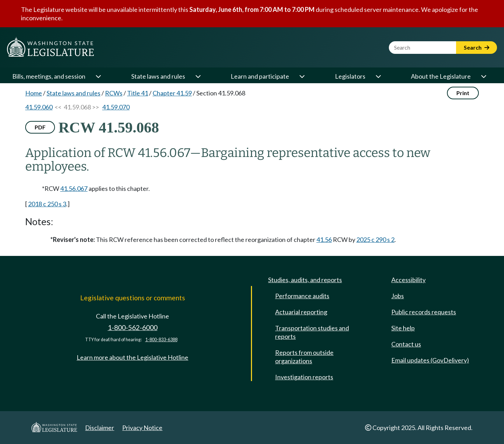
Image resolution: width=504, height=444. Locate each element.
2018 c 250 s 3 (47, 204)
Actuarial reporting (301, 312)
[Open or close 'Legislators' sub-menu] (378, 76)
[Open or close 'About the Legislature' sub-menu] (483, 76)
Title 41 (138, 93)
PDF (40, 127)
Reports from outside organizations (304, 357)
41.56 (324, 239)
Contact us (406, 344)
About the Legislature (441, 76)
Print (463, 93)
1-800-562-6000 (133, 327)
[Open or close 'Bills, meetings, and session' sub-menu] (98, 76)
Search (477, 47)
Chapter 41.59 (172, 93)
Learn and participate (260, 76)
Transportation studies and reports (312, 332)
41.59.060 (39, 107)
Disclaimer (100, 428)
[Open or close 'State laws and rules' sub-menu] (198, 76)
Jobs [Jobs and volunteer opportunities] (398, 296)
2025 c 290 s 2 (375, 239)
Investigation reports (304, 377)
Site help (403, 328)
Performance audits (302, 296)
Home (34, 93)
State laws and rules (158, 76)
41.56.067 (74, 188)
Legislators (350, 76)
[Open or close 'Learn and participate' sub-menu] (302, 76)
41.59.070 (116, 107)
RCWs (114, 93)
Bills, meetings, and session (49, 76)
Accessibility (408, 280)
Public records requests (424, 312)
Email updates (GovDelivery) (430, 360)
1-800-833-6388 (161, 340)
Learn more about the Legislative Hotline (132, 357)
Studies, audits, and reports (305, 280)
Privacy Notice (142, 428)
